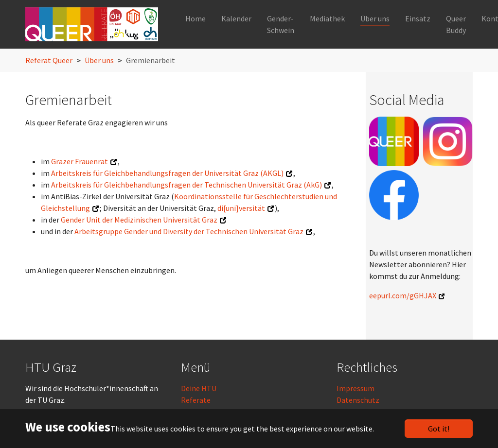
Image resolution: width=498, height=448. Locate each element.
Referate (196, 400)
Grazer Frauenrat (80, 161)
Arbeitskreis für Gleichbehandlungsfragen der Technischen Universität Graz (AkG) (187, 185)
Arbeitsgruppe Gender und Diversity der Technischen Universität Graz (189, 231)
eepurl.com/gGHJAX (403, 295)
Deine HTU (199, 388)
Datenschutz (358, 400)
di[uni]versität (241, 208)
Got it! (439, 429)
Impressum (356, 388)
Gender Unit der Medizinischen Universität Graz (139, 220)
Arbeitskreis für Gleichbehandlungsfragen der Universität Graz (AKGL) (167, 173)
